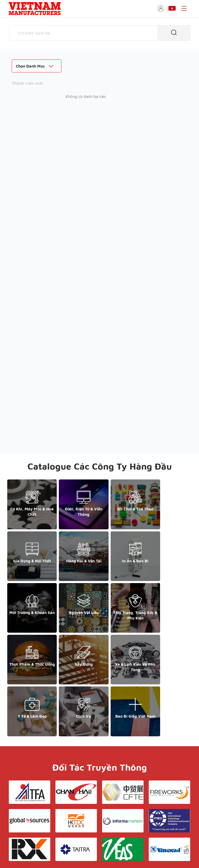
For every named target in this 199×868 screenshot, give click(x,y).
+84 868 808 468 (27, 812)
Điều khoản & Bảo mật (98, 801)
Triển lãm (107, 814)
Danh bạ (87, 814)
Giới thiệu (98, 796)
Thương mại (92, 820)
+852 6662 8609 (153, 806)
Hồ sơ (113, 820)
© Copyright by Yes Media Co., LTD (39, 843)
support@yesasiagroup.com (36, 817)
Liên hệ (99, 807)
